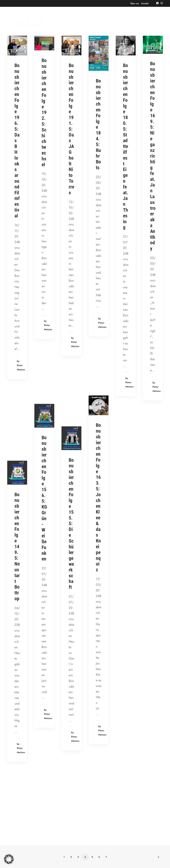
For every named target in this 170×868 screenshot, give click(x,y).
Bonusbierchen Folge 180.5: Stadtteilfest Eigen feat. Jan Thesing (125, 146)
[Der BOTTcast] (25, 20)
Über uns (135, 3)
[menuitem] (135, 3)
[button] (157, 3)
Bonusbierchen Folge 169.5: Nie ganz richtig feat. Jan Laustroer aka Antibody (153, 156)
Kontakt (145, 3)
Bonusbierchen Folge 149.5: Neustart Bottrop (17, 547)
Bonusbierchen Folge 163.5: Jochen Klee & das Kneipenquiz (98, 497)
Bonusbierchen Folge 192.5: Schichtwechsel (44, 112)
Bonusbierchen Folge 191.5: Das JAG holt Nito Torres (71, 129)
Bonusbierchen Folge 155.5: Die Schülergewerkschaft (71, 524)
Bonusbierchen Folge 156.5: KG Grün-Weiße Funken (44, 498)
